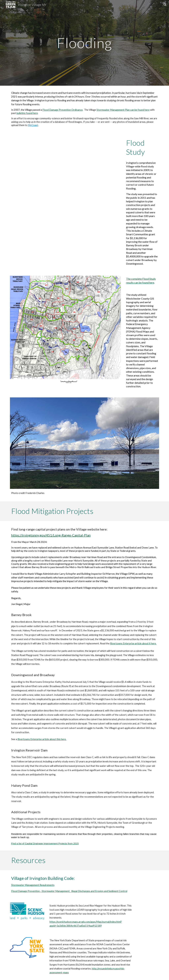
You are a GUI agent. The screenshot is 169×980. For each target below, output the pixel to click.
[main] (84, 43)
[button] (165, 5)
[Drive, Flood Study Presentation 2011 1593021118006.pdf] (65, 174)
